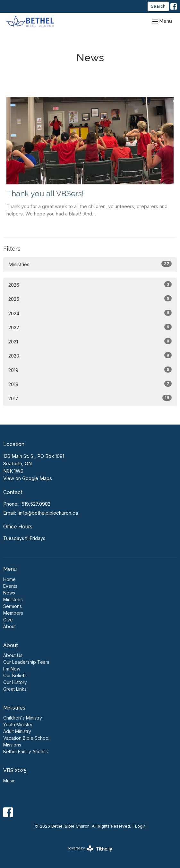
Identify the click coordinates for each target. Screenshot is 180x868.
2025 (90, 299)
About (9, 626)
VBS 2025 (15, 770)
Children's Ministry (23, 718)
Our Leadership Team (26, 662)
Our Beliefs (15, 675)
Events (10, 586)
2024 (90, 313)
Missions (12, 745)
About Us (13, 655)
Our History (15, 682)
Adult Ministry (17, 731)
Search (158, 6)
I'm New (12, 669)
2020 (90, 355)
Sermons (13, 606)
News (9, 593)
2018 (90, 384)
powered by (90, 849)
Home (9, 579)
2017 (90, 398)
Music (9, 781)
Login (140, 826)
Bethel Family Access (26, 751)
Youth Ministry (18, 725)
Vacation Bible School (26, 738)
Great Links (15, 689)
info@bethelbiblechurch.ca (48, 513)
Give (8, 620)
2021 (90, 341)
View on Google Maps (28, 478)
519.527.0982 (36, 504)
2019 (90, 370)
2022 (90, 327)
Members (13, 613)
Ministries (90, 264)
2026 (90, 285)
